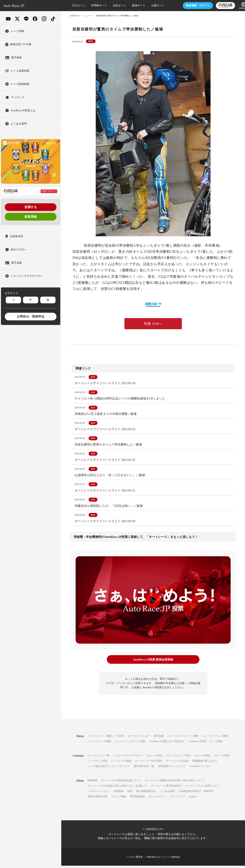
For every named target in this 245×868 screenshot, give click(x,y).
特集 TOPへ (153, 324)
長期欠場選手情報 (97, 799)
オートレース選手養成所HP (166, 788)
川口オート (72, 5)
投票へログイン (49, 191)
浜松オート (113, 5)
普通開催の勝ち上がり (205, 763)
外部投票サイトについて (172, 768)
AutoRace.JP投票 (197, 744)
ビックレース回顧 (121, 763)
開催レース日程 (115, 738)
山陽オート (151, 5)
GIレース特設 (202, 758)
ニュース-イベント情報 (215, 738)
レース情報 (216, 744)
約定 (130, 793)
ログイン (191, 5)
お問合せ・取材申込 (31, 316)
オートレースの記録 (177, 763)
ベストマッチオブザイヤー (128, 758)
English (193, 799)
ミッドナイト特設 (97, 763)
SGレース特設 (155, 758)
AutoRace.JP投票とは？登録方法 (167, 744)
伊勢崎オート (92, 5)
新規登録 (31, 217)
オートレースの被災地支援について (121, 783)
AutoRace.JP (75, 16)
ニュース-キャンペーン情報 (183, 738)
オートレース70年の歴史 (149, 763)
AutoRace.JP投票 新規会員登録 (153, 662)
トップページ (95, 738)
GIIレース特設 (222, 758)
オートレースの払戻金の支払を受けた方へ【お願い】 (117, 788)
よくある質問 (167, 793)
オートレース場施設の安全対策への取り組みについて (175, 783)
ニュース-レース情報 (99, 744)
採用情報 (92, 783)
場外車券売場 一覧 (144, 768)
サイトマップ (177, 799)
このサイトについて (99, 793)
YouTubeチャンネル (200, 768)
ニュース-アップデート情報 (130, 744)
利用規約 (119, 793)
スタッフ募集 (119, 799)
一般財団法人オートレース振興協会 (163, 859)
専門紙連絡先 (137, 799)
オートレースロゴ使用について (203, 788)
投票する (31, 207)
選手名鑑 (159, 738)
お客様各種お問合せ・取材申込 (196, 793)
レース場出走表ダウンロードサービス (109, 768)
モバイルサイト (157, 799)
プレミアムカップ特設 (179, 758)
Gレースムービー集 (98, 758)
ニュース (89, 16)
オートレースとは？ (139, 738)
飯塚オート (132, 5)
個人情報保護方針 (146, 793)
